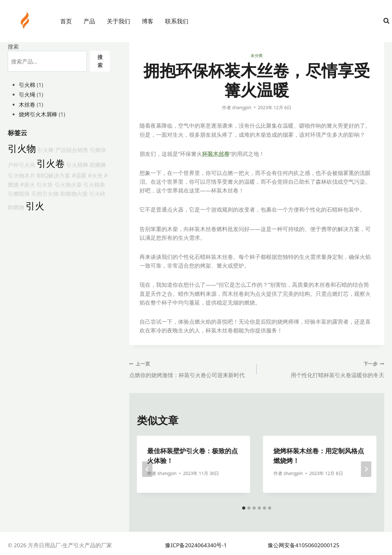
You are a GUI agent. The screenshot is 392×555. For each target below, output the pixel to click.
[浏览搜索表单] (386, 21)
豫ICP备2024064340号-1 (196, 545)
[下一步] (366, 469)
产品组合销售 (72, 150)
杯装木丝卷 (216, 154)
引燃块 (98, 150)
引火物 (22, 148)
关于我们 (118, 21)
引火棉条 (94, 184)
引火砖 (97, 193)
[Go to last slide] (147, 469)
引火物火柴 (68, 184)
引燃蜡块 (19, 193)
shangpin (242, 107)
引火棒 (45, 150)
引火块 (45, 184)
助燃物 (16, 207)
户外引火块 (22, 165)
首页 (66, 21)
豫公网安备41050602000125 (303, 545)
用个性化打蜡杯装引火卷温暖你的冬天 (323, 369)
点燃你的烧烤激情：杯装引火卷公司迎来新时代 (190, 369)
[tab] (244, 508)
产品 (89, 21)
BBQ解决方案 (53, 175)
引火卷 (51, 163)
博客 (148, 21)
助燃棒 (98, 165)
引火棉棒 (77, 165)
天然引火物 (45, 193)
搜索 (13, 46)
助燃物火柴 (74, 193)
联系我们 (177, 21)
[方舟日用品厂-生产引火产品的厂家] (26, 20)
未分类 (257, 55)
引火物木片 (22, 175)
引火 (35, 206)
